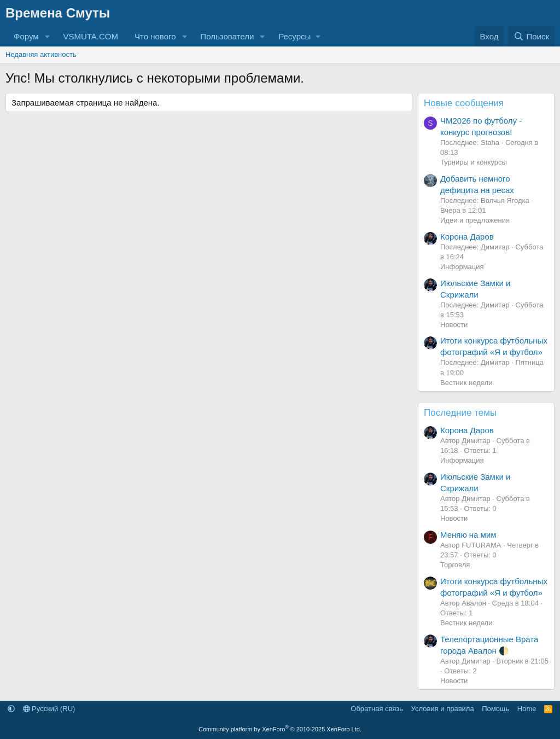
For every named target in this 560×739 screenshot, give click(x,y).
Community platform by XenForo (280, 729)
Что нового (155, 36)
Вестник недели (466, 383)
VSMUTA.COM (91, 36)
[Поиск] (531, 36)
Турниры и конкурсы (474, 162)
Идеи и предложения (475, 220)
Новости (454, 325)
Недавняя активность (41, 54)
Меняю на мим (468, 535)
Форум (26, 36)
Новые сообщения (464, 103)
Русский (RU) (49, 709)
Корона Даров (467, 237)
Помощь (495, 709)
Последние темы (460, 413)
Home (527, 709)
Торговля (455, 565)
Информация (462, 267)
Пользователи (227, 36)
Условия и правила (443, 709)
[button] (47, 36)
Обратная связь (377, 709)
